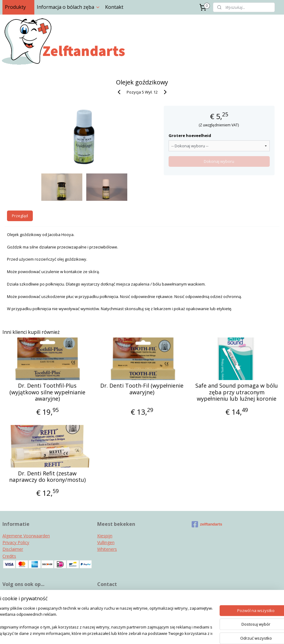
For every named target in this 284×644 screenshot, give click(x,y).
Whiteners (107, 549)
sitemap (117, 633)
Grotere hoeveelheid (190, 135)
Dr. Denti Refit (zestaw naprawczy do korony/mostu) (47, 477)
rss (130, 633)
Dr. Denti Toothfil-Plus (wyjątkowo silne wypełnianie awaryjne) (47, 392)
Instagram (13, 596)
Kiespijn (105, 536)
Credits (9, 556)
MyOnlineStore (207, 633)
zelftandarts (207, 524)
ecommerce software (154, 633)
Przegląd (20, 216)
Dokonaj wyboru (219, 161)
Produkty (18, 7)
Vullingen (106, 542)
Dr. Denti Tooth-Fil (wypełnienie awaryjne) (142, 389)
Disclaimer (13, 549)
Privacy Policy (16, 542)
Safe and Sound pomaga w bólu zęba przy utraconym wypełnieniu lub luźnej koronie (237, 392)
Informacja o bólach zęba (68, 7)
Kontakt (114, 7)
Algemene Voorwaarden (26, 536)
